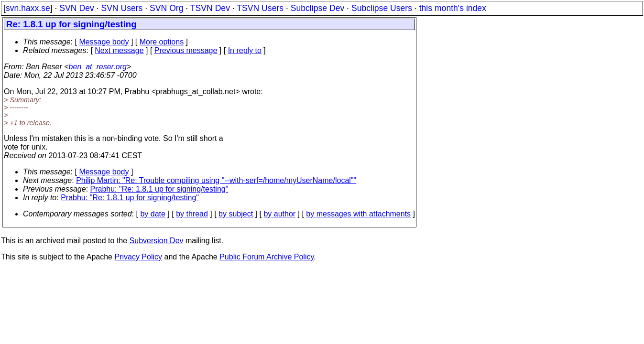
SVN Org (166, 8)
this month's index (453, 8)
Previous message (186, 50)
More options (162, 42)
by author (279, 214)
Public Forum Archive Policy (267, 257)
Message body (104, 42)
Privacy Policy (138, 257)
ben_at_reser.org (98, 67)
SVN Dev (76, 8)
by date (153, 214)
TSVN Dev (210, 8)
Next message (119, 50)
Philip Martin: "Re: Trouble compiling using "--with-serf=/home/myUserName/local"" (216, 180)
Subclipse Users (382, 8)
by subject (236, 214)
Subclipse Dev (317, 8)
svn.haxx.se (28, 8)
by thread (192, 214)
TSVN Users (260, 8)
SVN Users (122, 8)
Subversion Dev (157, 241)
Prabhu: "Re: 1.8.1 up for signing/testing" (159, 189)
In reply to (245, 50)
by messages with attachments (358, 214)
